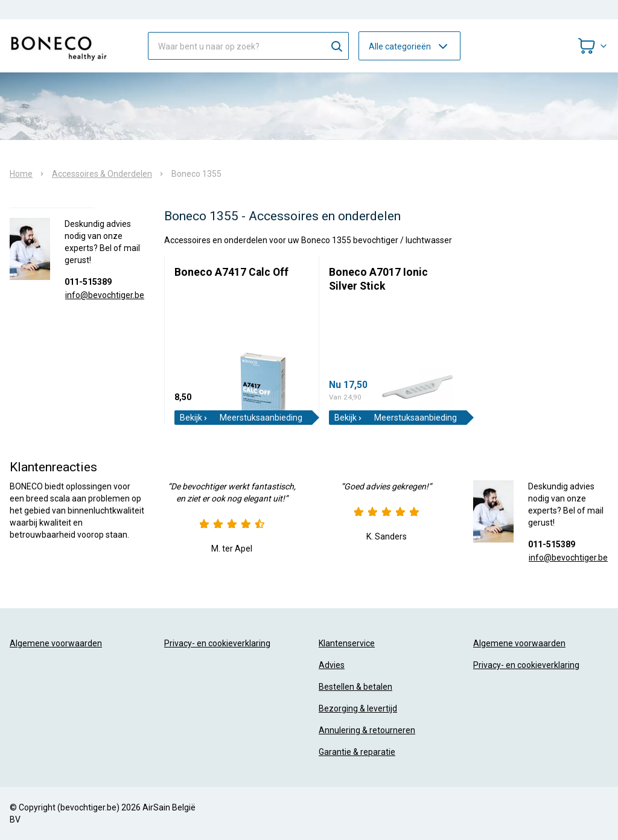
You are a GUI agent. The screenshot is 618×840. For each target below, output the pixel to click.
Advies (332, 665)
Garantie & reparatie (357, 752)
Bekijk (194, 418)
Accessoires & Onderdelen (102, 174)
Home (21, 174)
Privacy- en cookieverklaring (217, 643)
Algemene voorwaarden (56, 643)
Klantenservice (347, 643)
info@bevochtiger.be (105, 295)
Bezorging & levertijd (358, 708)
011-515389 (88, 282)
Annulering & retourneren (367, 730)
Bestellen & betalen (355, 687)
